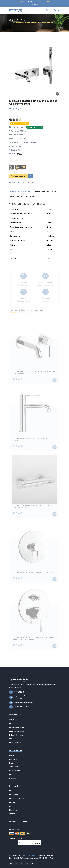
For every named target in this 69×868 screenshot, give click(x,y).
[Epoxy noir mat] (14, 120)
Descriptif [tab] (55, 191)
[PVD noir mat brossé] (11, 120)
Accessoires (14, 767)
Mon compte (14, 791)
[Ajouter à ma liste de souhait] (31, 176)
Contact (12, 720)
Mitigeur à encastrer (33, 20)
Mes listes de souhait (17, 799)
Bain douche (13, 759)
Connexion (34, 5)
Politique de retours (16, 735)
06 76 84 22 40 (19, 692)
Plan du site (13, 810)
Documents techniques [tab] (41, 191)
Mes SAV (12, 802)
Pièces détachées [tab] (17, 196)
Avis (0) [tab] (33, 196)
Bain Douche (18, 20)
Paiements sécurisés (17, 727)
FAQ (11, 806)
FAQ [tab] (26, 196)
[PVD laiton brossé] (20, 120)
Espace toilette (14, 771)
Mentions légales (15, 743)
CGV (11, 739)
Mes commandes (15, 795)
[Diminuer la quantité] (11, 160)
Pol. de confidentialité (17, 731)
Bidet (11, 774)
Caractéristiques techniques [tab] (20, 191)
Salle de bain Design (30, 855)
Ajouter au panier (18, 176)
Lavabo (12, 755)
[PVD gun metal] (17, 120)
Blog (11, 724)
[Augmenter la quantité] (17, 160)
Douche (12, 763)
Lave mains (13, 778)
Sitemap (12, 814)
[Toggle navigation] (59, 10)
